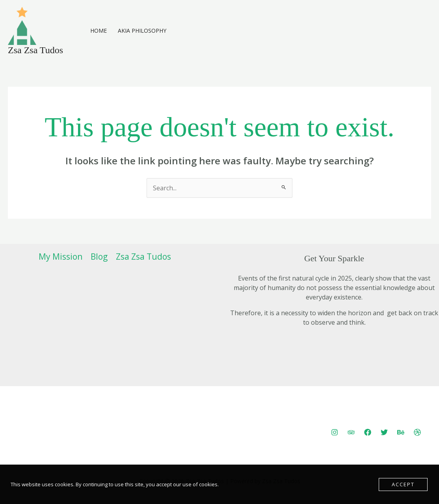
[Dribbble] (417, 432)
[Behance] (401, 432)
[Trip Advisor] (351, 432)
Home (99, 31)
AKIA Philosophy (142, 31)
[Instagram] (335, 432)
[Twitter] (384, 432)
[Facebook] (368, 432)
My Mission (60, 257)
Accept (403, 484)
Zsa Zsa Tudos (35, 50)
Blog (99, 257)
